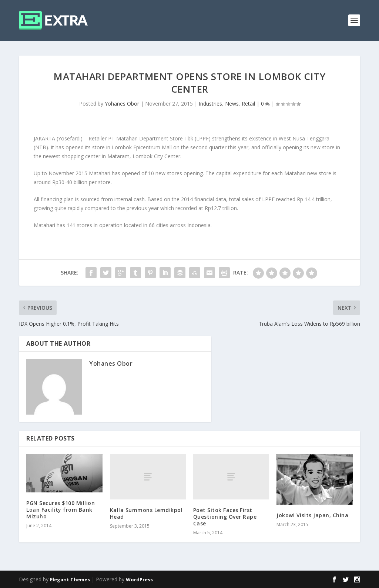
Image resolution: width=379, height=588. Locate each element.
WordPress (139, 579)
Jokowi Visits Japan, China (312, 515)
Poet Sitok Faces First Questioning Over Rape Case (225, 517)
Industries (210, 104)
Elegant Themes (70, 579)
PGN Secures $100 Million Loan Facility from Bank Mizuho (61, 510)
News (232, 104)
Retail (248, 104)
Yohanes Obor (122, 104)
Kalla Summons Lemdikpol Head (146, 513)
